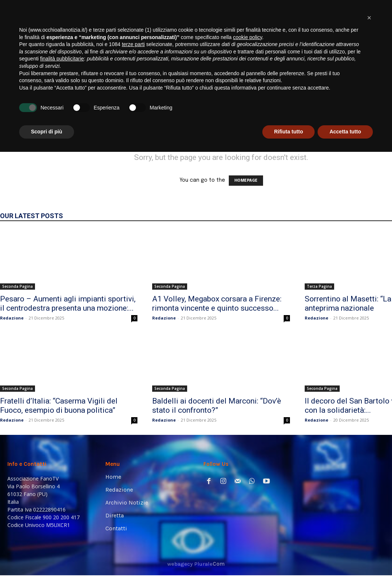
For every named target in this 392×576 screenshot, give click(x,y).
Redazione (12, 318)
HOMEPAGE (246, 181)
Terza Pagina (319, 286)
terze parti (133, 468)
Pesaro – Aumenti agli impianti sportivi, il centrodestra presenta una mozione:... (68, 303)
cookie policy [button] (247, 461)
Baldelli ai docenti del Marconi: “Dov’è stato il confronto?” (217, 406)
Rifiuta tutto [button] (289, 556)
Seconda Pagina (17, 286)
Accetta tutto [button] (345, 556)
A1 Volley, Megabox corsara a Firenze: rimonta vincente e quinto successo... (217, 303)
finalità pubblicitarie (62, 483)
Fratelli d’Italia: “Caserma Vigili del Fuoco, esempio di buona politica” (59, 406)
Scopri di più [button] (47, 556)
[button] (375, 100)
